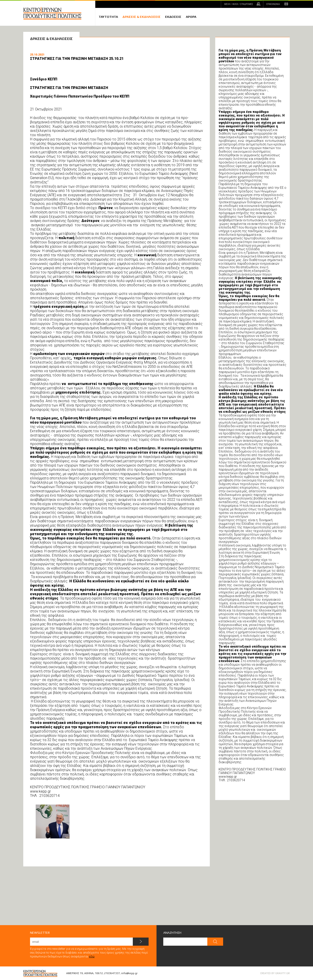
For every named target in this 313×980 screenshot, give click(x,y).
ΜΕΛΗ (239, 4)
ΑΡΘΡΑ (191, 17)
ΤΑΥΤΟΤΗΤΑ (108, 17)
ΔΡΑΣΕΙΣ (141, 17)
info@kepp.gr (129, 973)
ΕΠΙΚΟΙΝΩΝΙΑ (273, 4)
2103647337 (112, 973)
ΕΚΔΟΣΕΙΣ (173, 17)
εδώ (92, 956)
